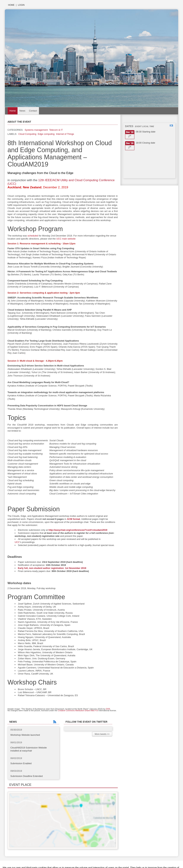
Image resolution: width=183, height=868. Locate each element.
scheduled (33, 236)
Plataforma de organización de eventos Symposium (91, 861)
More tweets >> (102, 734)
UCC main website (66, 239)
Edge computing (46, 134)
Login (21, 5)
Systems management (36, 130)
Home (11, 5)
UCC (17, 542)
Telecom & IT (56, 130)
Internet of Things (65, 134)
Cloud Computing (27, 134)
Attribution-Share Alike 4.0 (87, 711)
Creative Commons (66, 711)
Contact (33, 111)
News (22, 111)
